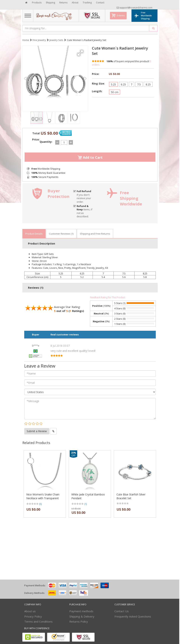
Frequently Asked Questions (133, 616)
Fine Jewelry (39, 40)
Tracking (87, 3)
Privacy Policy (33, 616)
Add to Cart (90, 157)
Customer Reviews (61, 234)
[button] (81, 52)
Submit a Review (37, 431)
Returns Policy (79, 621)
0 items (121, 15)
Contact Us (122, 611)
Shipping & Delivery (82, 616)
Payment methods (81, 611)
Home (26, 40)
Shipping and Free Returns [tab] (95, 234)
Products (37, 3)
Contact (100, 3)
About (75, 3)
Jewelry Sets (56, 40)
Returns (63, 3)
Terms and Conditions (38, 621)
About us (30, 611)
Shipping (50, 3)
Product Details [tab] (34, 234)
